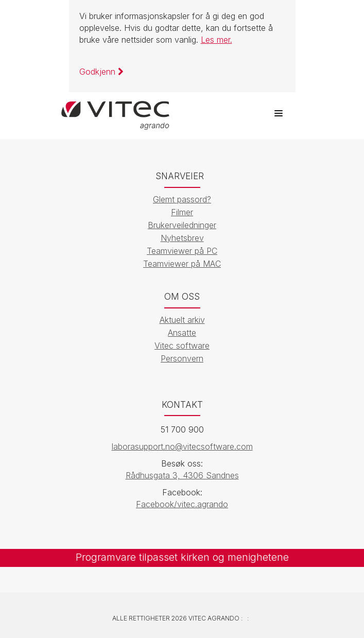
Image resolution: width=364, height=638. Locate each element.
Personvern (182, 358)
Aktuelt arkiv (182, 320)
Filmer (182, 212)
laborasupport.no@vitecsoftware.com (182, 446)
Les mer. (216, 40)
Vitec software (182, 346)
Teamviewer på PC (182, 251)
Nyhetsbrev (182, 238)
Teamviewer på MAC (182, 264)
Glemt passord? (182, 199)
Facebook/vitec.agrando (182, 504)
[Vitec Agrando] (115, 111)
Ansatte (182, 333)
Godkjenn (101, 72)
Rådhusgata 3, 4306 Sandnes (182, 475)
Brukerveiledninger (182, 225)
